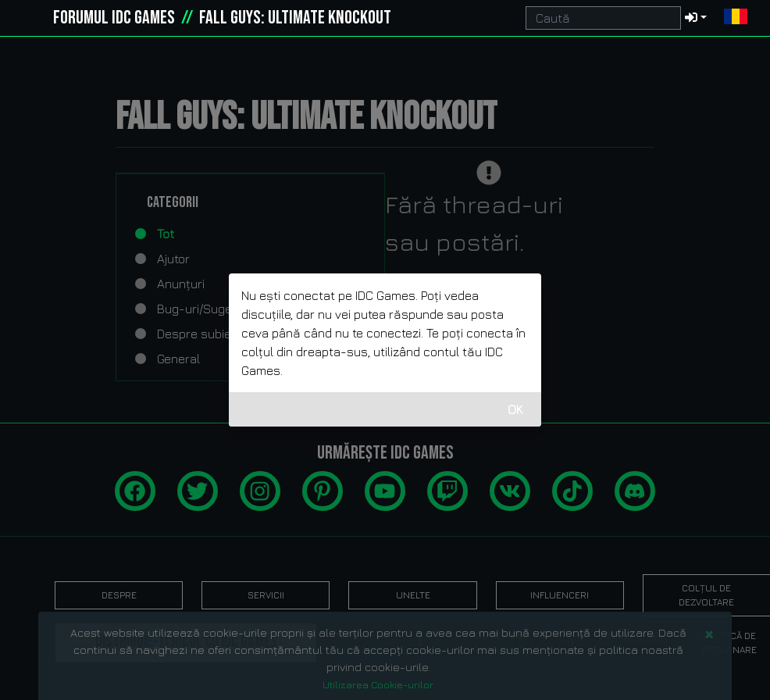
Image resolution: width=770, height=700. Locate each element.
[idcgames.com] (30, 18)
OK (515, 409)
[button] (736, 18)
